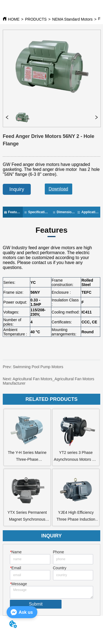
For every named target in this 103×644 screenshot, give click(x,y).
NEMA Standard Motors (72, 19)
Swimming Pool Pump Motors (33, 369)
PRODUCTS (36, 19)
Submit (36, 604)
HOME (14, 19)
